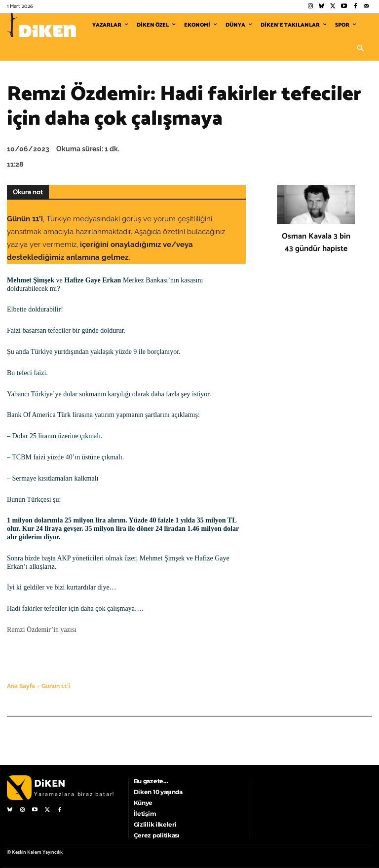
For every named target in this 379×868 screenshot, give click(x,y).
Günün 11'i (56, 686)
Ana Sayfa (21, 686)
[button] (360, 49)
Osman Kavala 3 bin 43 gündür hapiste (316, 243)
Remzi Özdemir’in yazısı (42, 630)
